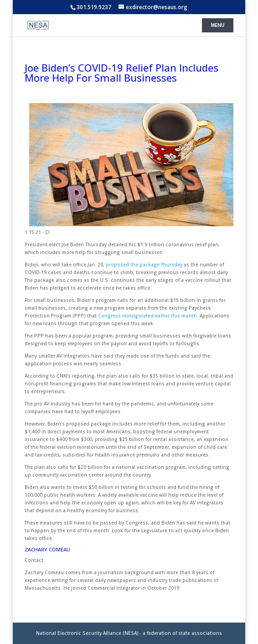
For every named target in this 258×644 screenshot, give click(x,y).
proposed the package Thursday (144, 265)
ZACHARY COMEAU (47, 549)
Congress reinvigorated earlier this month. (148, 316)
